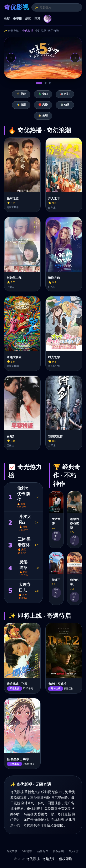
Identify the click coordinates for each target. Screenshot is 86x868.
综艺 (28, 19)
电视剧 (17, 19)
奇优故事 (12, 851)
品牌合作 (42, 851)
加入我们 (74, 851)
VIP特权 (27, 851)
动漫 (37, 19)
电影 (7, 19)
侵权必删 (58, 851)
